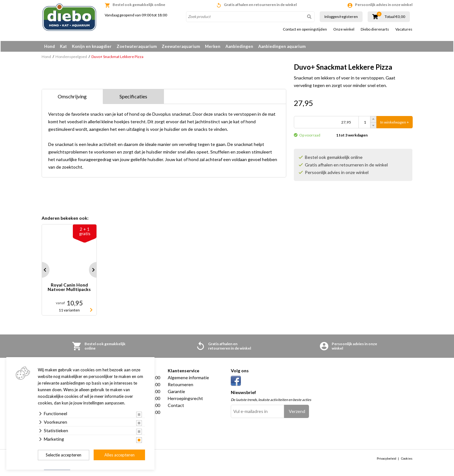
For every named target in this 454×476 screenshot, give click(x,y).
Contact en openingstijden (305, 29)
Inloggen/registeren (341, 17)
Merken (213, 46)
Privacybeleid (387, 459)
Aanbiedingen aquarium (282, 46)
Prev (42, 271)
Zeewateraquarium (181, 46)
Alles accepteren (119, 455)
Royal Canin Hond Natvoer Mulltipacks (69, 289)
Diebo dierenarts (375, 29)
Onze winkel (344, 29)
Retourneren (180, 386)
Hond (49, 46)
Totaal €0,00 (395, 17)
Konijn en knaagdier (92, 46)
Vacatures (404, 29)
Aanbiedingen (239, 46)
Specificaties (133, 98)
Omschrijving (72, 98)
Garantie (176, 393)
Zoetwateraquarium (137, 46)
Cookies (407, 459)
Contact (176, 406)
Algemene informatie (188, 379)
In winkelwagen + (395, 123)
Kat (63, 46)
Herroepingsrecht (185, 400)
